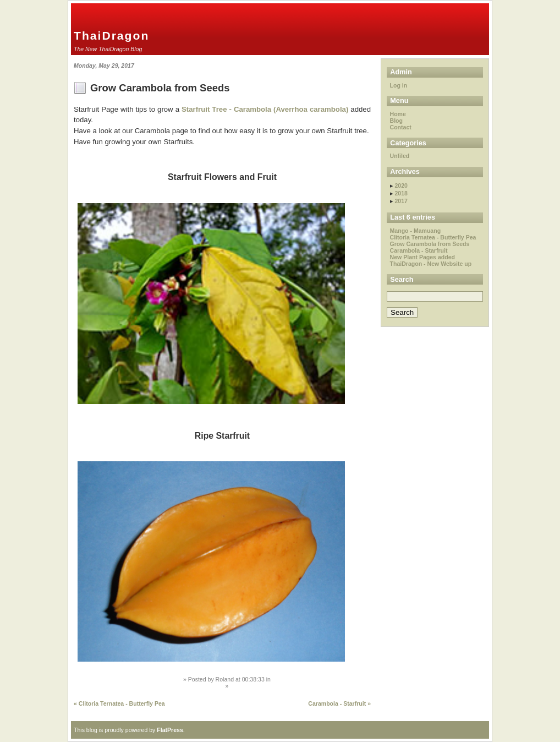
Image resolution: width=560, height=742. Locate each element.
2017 (401, 201)
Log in (399, 85)
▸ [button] (392, 185)
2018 (401, 193)
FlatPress (170, 730)
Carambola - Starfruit (419, 250)
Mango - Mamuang (416, 231)
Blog (396, 121)
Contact (401, 127)
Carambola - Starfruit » (339, 703)
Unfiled (400, 156)
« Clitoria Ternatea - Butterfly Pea (119, 703)
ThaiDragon (111, 36)
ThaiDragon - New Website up (431, 264)
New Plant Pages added (422, 257)
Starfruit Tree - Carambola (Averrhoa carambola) (265, 109)
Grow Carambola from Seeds (160, 88)
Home (398, 114)
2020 (401, 185)
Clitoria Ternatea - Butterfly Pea (433, 237)
